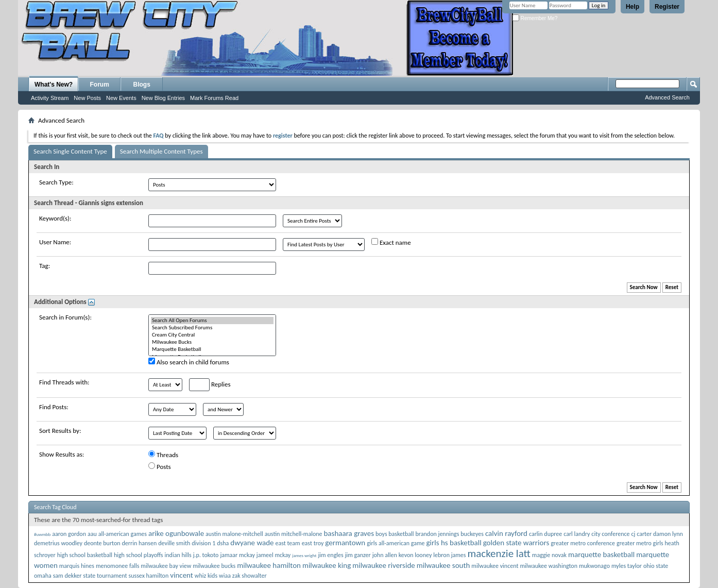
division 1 (203, 543)
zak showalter (250, 576)
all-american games (123, 534)
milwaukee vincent (495, 566)
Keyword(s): (55, 218)
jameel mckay (273, 555)
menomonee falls (117, 566)
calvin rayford (506, 533)
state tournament (105, 576)
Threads (163, 455)
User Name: (55, 242)
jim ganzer (358, 555)
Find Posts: (54, 407)
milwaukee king (327, 565)
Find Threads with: (64, 382)
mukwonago (594, 566)
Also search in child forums (189, 362)
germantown (345, 543)
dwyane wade (252, 543)
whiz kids (206, 576)
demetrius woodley (58, 543)
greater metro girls (640, 543)
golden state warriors (516, 543)
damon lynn (668, 534)
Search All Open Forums (212, 321)
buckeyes (472, 534)
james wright (304, 555)
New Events (121, 98)
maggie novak (549, 555)
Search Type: (56, 182)
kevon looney (415, 555)
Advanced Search (667, 97)
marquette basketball (601, 555)
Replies (210, 385)
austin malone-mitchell (234, 534)
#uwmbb (42, 534)
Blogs (142, 85)
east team (287, 543)
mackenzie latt (499, 553)
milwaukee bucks (214, 566)
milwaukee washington (549, 566)
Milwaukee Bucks (212, 342)
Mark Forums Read (214, 98)
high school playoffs (139, 555)
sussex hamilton (148, 576)
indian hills (178, 555)
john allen (385, 555)
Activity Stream (50, 98)
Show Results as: (62, 454)
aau (92, 534)
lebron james (449, 555)
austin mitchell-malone (294, 534)
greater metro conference (583, 543)
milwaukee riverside (384, 565)
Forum (100, 85)
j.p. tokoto (206, 555)
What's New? (54, 85)
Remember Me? (535, 18)
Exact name (391, 242)
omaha (43, 576)
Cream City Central (212, 335)
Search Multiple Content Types (161, 151)
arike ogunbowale (176, 533)
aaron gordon (69, 534)
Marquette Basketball (212, 349)
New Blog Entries (163, 98)
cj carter (642, 534)
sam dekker (67, 576)
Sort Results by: (60, 431)
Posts (160, 466)
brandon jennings (438, 534)
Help (632, 7)
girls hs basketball (454, 543)
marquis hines (77, 566)
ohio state (656, 566)
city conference (610, 534)
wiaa (225, 576)
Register (667, 7)
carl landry (577, 534)
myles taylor (627, 566)
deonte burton (102, 543)
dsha (223, 543)
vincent (182, 575)
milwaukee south (443, 565)
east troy (313, 543)
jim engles (330, 555)
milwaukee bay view (166, 566)
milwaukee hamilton (269, 565)
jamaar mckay (237, 555)
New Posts (87, 98)
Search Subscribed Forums (212, 328)
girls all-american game (396, 543)
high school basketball (85, 555)
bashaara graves (349, 533)
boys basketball (395, 534)
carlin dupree (545, 534)
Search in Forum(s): (65, 317)
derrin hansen (140, 543)
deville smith (174, 543)
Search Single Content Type (70, 151)
